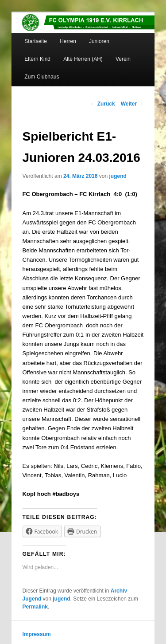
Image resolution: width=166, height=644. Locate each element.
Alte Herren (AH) (83, 59)
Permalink (35, 607)
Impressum (37, 634)
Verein (123, 59)
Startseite (36, 41)
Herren (68, 41)
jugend (118, 176)
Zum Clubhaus (42, 77)
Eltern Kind (37, 59)
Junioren (99, 41)
